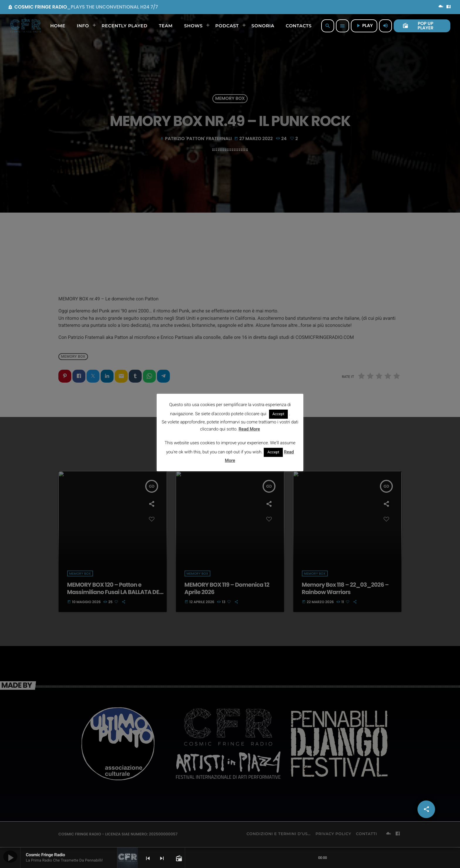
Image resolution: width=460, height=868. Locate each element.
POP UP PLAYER (418, 26)
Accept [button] (279, 414)
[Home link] (26, 26)
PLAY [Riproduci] (364, 26)
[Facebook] (449, 7)
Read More (249, 429)
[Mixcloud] (441, 7)
